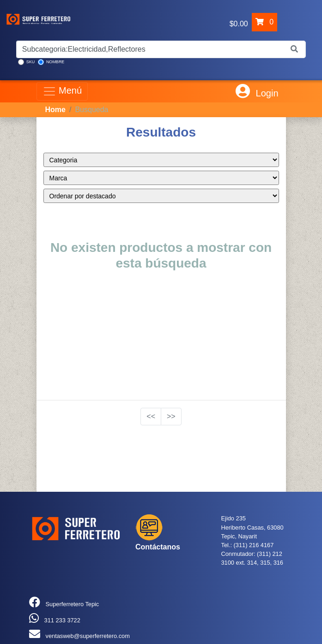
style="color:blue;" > (161, 160)
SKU (26, 62)
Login (257, 91)
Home (55, 110)
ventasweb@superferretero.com (88, 636)
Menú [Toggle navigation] (62, 91)
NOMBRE (51, 62)
